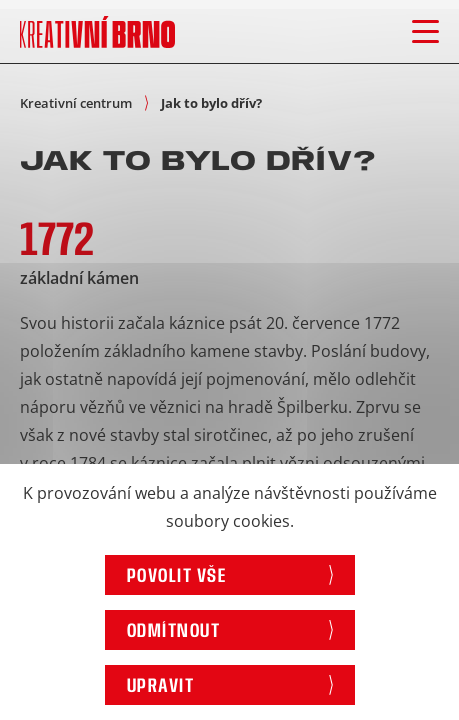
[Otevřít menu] (425, 31)
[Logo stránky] (97, 31)
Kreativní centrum (76, 103)
